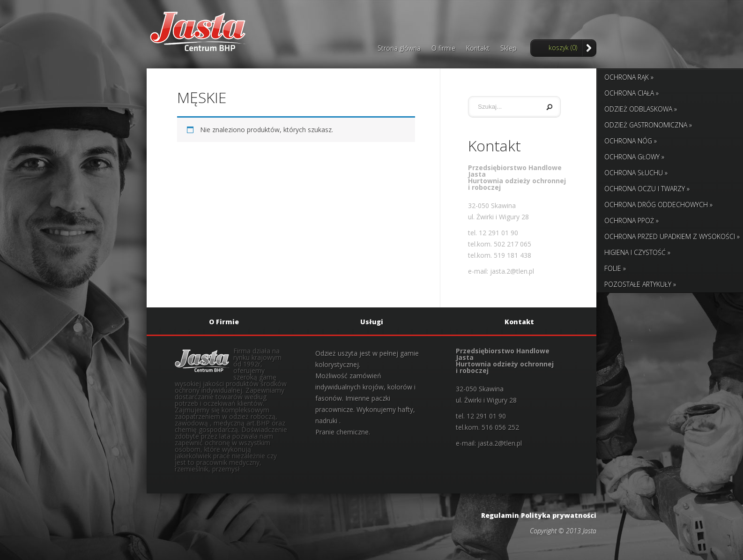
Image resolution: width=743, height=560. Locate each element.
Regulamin (500, 515)
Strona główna (399, 49)
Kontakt (478, 49)
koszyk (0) (563, 48)
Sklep (509, 49)
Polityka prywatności (559, 515)
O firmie (443, 49)
